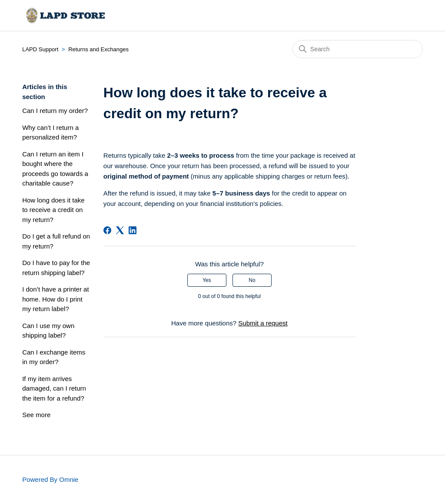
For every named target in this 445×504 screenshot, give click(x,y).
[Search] (358, 49)
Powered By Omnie (50, 479)
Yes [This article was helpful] (207, 280)
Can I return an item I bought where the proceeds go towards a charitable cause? (55, 169)
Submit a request (263, 323)
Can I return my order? (55, 111)
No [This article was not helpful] (252, 280)
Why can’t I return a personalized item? (50, 133)
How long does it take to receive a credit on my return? (53, 210)
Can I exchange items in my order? (54, 357)
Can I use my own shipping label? (48, 331)
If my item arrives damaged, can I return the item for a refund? (54, 388)
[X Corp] (120, 230)
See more (36, 415)
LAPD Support (40, 49)
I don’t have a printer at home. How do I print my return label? (55, 299)
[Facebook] (107, 230)
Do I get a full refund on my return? (56, 241)
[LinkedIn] (133, 230)
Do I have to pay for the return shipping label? (56, 268)
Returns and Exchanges (98, 49)
